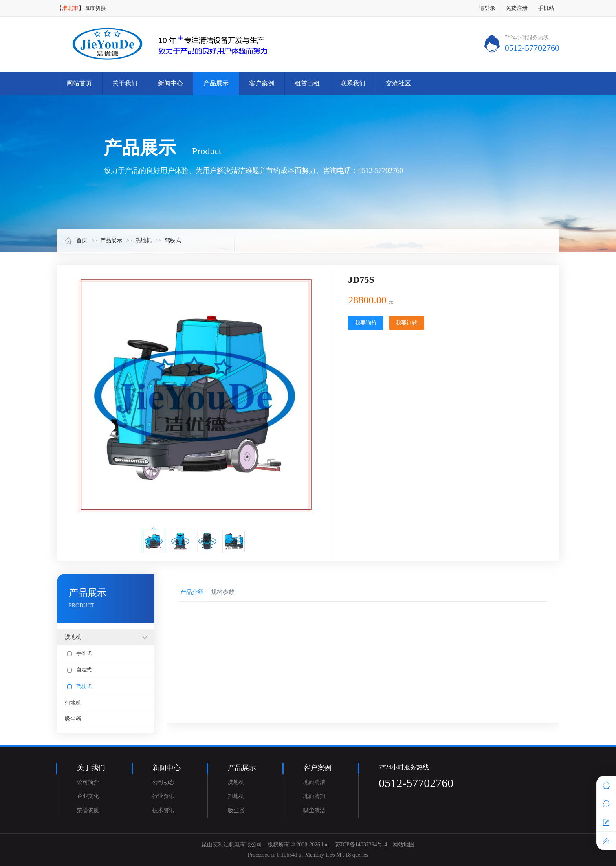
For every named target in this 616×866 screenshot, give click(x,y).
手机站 (546, 8)
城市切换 (95, 8)
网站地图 (403, 845)
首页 (76, 240)
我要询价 (366, 323)
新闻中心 (170, 83)
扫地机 (73, 703)
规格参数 (223, 592)
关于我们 (125, 83)
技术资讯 (163, 810)
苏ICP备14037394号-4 (361, 845)
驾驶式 (173, 240)
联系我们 (353, 83)
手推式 (79, 653)
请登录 (487, 8)
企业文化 (88, 796)
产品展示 (216, 83)
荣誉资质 (88, 810)
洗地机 (143, 240)
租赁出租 (307, 83)
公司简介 (88, 782)
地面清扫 (314, 796)
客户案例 (262, 83)
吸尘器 (73, 719)
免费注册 (517, 8)
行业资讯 (163, 796)
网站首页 (79, 83)
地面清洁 (314, 782)
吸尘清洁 (314, 810)
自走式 (79, 670)
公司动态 (163, 782)
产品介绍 (192, 592)
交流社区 (398, 83)
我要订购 (407, 323)
